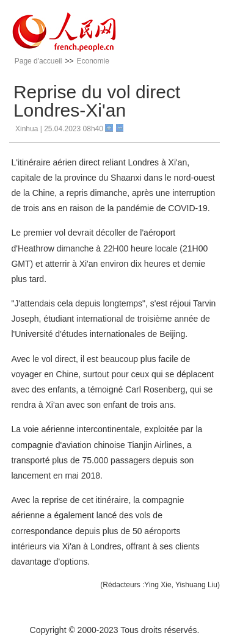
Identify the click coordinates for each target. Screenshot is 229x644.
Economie (93, 61)
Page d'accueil (38, 61)
